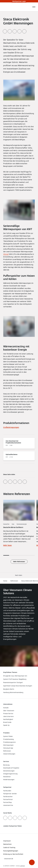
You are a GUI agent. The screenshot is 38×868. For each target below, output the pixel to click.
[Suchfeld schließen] (29, 7)
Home (5, 581)
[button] (32, 862)
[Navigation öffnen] (34, 7)
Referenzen (14, 581)
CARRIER (22, 866)
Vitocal (6, 254)
